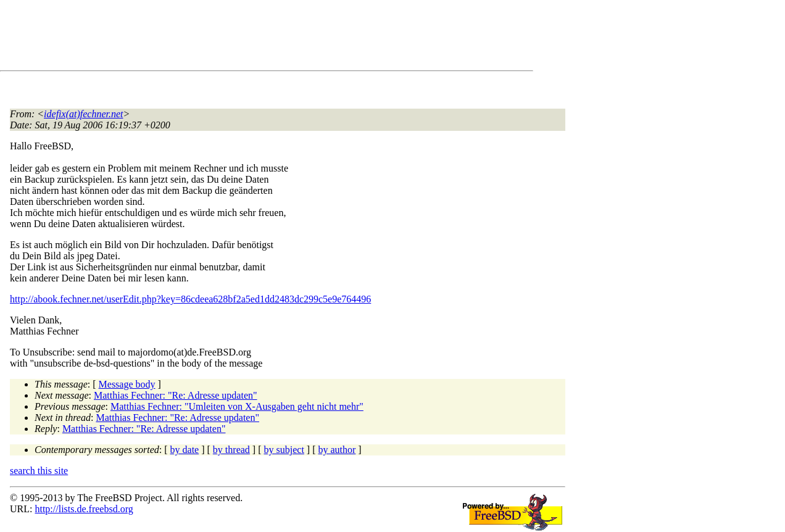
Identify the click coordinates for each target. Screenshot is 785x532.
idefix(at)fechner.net (83, 114)
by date (185, 450)
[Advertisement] (235, 38)
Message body (127, 384)
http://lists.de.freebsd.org (84, 509)
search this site (39, 471)
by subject (284, 450)
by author (337, 450)
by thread (231, 450)
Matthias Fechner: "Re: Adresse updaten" (176, 395)
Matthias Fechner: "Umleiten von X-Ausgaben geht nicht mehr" (237, 406)
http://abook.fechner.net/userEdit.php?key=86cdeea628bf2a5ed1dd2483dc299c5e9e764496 (190, 299)
